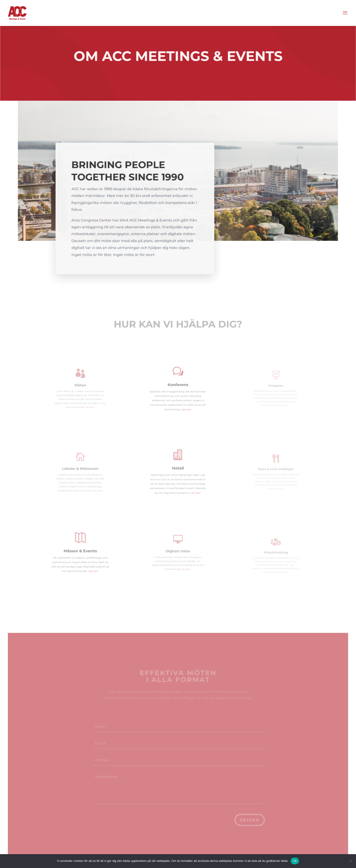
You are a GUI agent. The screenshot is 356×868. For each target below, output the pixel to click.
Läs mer (94, 486)
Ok (295, 861)
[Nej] (350, 861)
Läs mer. (88, 403)
